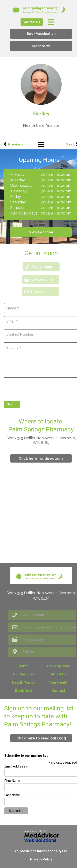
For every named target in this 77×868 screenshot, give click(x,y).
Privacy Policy (41, 859)
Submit (12, 404)
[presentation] (35, 389)
